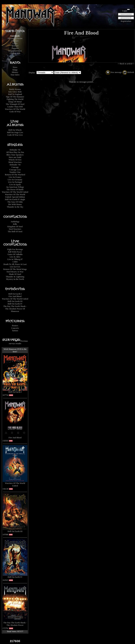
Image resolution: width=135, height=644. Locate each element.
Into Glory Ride (15, 92)
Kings (15, 70)
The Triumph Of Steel (15, 104)
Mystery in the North (15, 279)
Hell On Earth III (15, 301)
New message (114, 72)
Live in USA (15, 267)
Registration (126, 21)
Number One (15, 172)
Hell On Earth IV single (15, 199)
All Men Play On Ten (15, 152)
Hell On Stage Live (15, 132)
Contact (15, 41)
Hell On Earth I (15, 294)
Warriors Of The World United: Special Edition (15, 196)
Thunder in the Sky (15, 207)
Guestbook (15, 36)
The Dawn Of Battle (15, 190)
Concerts (15, 328)
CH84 (15, 262)
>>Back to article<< (126, 64)
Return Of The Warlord (15, 175)
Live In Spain (15, 185)
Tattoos (15, 331)
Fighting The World (15, 99)
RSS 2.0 (15, 46)
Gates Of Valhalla (15, 254)
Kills (15, 224)
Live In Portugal (15, 182)
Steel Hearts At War (15, 272)
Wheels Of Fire (15, 160)
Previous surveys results (18, 342)
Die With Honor (15, 204)
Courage (15, 167)
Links (15, 43)
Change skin (15, 53)
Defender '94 (15, 165)
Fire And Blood (15, 296)
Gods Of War (15, 112)
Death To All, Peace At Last (15, 264)
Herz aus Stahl (15, 157)
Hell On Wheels (15, 130)
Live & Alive (15, 257)
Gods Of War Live (15, 135)
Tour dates (15, 75)
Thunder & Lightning (15, 277)
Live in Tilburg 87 (15, 259)
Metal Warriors (15, 162)
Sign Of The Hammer (15, 97)
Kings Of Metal (15, 102)
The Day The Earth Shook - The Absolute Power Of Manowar (15, 309)
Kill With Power (15, 252)
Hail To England (15, 94)
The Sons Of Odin (15, 202)
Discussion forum (15, 38)
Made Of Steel (15, 274)
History (15, 72)
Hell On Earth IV (15, 304)
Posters (15, 326)
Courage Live (15, 170)
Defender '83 (15, 150)
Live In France (15, 177)
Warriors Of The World (15, 109)
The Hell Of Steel (15, 232)
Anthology (15, 222)
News (15, 67)
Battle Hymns (15, 89)
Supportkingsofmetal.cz (15, 50)
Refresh (128, 72)
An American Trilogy (15, 187)
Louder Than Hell (15, 107)
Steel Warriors (15, 229)
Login (125, 11)
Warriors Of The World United (15, 192)
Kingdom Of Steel (15, 227)
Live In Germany (15, 180)
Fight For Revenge (15, 249)
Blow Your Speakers (15, 155)
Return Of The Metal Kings (15, 269)
